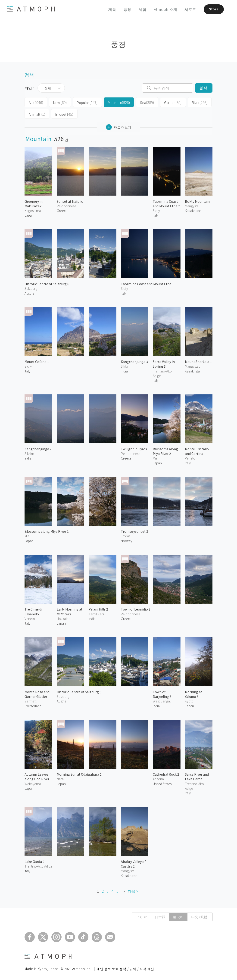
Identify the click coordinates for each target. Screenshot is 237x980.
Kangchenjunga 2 (38, 448)
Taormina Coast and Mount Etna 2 (166, 202)
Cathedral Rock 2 (166, 773)
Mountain (114, 102)
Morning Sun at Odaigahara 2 (79, 773)
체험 (138, 9)
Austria (29, 292)
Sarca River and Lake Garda (197, 775)
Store (211, 9)
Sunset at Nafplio (70, 200)
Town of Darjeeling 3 (162, 693)
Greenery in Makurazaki (34, 202)
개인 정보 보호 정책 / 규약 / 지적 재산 (125, 968)
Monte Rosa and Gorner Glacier (37, 693)
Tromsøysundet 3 (134, 530)
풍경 (123, 9)
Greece (62, 209)
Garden (166, 102)
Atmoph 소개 (161, 9)
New (58, 102)
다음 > (133, 890)
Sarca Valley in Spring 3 (164, 363)
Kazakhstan (193, 209)
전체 (48, 88)
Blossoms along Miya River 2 (165, 450)
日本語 (159, 916)
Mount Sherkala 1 (198, 360)
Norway (126, 539)
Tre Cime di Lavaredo (33, 610)
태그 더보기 (118, 126)
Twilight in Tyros (134, 448)
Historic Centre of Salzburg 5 (79, 690)
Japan (29, 214)
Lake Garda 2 (34, 860)
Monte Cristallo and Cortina (197, 450)
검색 (204, 88)
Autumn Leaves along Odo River (37, 775)
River (192, 102)
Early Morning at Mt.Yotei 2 (70, 610)
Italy (124, 292)
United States (162, 782)
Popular (84, 102)
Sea (141, 102)
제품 (108, 9)
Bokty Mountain (197, 200)
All (35, 102)
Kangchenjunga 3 (134, 360)
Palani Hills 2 (98, 608)
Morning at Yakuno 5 (193, 693)
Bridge (63, 113)
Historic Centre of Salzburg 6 (47, 283)
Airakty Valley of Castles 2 (133, 862)
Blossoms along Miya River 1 (47, 530)
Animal (36, 113)
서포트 (186, 9)
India (124, 370)
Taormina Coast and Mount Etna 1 (147, 283)
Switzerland (33, 705)
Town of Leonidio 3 (136, 608)
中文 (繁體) (200, 916)
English (140, 916)
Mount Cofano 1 (37, 360)
